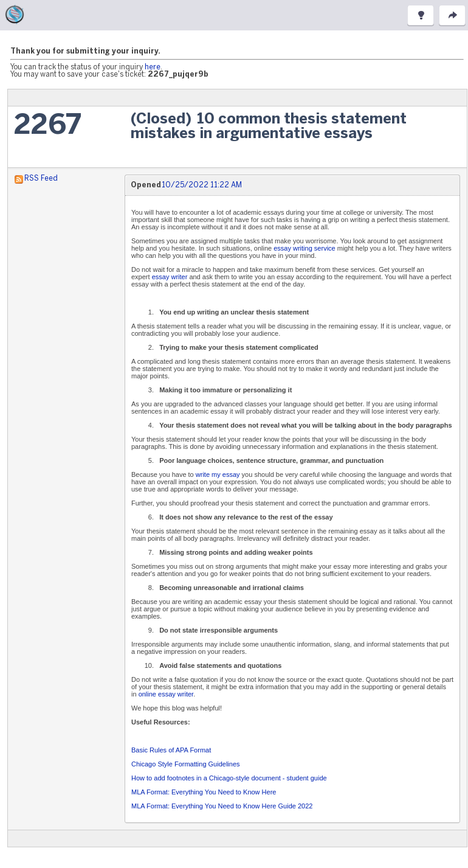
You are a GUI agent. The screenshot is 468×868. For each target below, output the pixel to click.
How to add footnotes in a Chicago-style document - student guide (229, 778)
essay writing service (304, 248)
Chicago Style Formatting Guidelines (186, 764)
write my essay (218, 474)
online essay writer (166, 694)
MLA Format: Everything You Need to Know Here (204, 792)
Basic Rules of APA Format (171, 750)
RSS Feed (41, 179)
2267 (48, 126)
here (153, 67)
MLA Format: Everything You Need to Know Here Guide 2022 (222, 806)
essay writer (170, 277)
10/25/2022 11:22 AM (202, 185)
